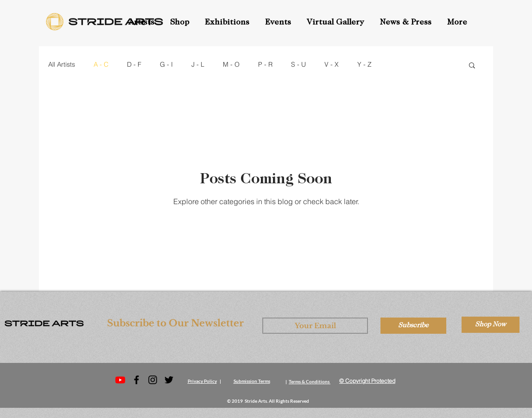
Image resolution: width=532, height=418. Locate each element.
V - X (332, 64)
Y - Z (364, 64)
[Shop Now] (491, 325)
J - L (198, 64)
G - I (166, 64)
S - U (298, 64)
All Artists (62, 64)
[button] (279, 23)
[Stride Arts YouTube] (120, 380)
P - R (265, 64)
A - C (101, 64)
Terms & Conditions (309, 381)
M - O (231, 64)
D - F (134, 64)
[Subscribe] (413, 326)
